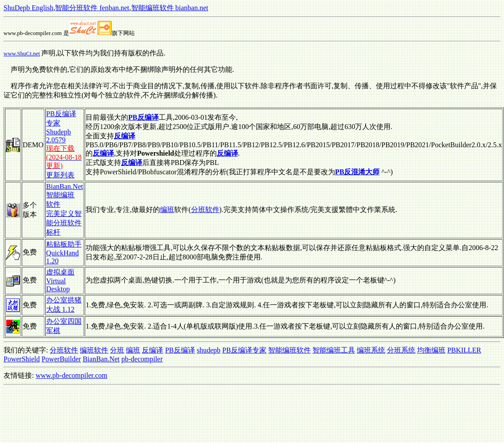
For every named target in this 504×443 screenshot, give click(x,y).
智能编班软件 (289, 350)
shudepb (209, 350)
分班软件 (205, 210)
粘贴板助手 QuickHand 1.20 (64, 253)
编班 (167, 210)
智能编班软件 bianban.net (170, 8)
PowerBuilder (61, 359)
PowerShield (22, 359)
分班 (117, 350)
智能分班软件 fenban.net (92, 8)
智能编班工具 (334, 350)
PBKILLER (464, 350)
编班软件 (94, 350)
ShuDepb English (28, 8)
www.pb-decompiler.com (71, 375)
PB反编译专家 (244, 350)
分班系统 (401, 350)
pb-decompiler (142, 359)
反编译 (152, 350)
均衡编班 (431, 350)
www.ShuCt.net (22, 53)
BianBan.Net (101, 359)
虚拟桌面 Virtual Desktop (60, 280)
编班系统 (371, 350)
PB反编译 (180, 350)
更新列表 (60, 175)
